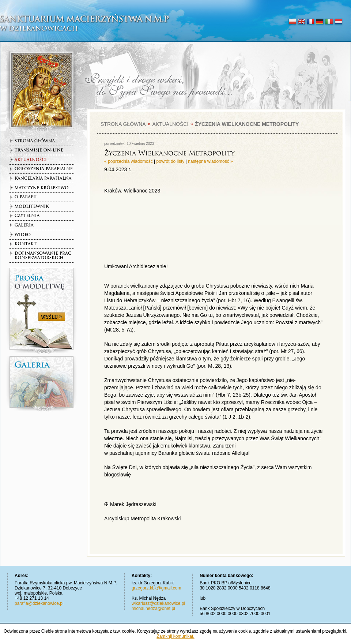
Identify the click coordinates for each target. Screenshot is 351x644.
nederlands (338, 22)
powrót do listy (171, 161)
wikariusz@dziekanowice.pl (158, 603)
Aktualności (170, 124)
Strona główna (123, 124)
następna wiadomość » (210, 161)
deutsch (320, 22)
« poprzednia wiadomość (129, 161)
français (311, 22)
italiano (329, 22)
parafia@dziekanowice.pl (39, 603)
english (301, 22)
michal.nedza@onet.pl (153, 609)
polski (292, 22)
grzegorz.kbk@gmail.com (156, 588)
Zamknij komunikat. (175, 636)
